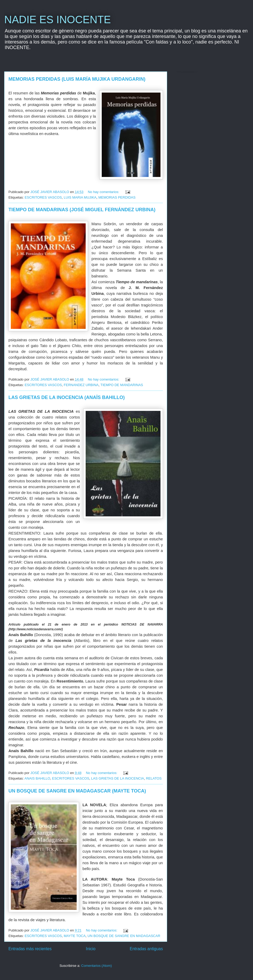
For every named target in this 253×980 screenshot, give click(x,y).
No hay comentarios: (104, 192)
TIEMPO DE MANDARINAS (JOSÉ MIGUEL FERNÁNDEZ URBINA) (82, 210)
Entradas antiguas (146, 949)
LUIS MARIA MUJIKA (80, 197)
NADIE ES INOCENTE (58, 20)
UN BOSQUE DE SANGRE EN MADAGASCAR (124, 936)
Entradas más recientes (30, 949)
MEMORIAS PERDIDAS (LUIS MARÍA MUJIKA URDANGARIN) (77, 79)
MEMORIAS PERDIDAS (117, 197)
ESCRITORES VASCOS (43, 197)
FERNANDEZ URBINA (81, 385)
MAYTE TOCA (75, 936)
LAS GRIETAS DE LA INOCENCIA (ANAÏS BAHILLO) (67, 397)
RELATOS (154, 778)
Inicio (91, 949)
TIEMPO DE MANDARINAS (122, 385)
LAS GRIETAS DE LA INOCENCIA (118, 778)
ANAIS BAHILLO (37, 778)
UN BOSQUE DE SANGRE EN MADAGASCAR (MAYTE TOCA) (77, 791)
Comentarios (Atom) (96, 966)
